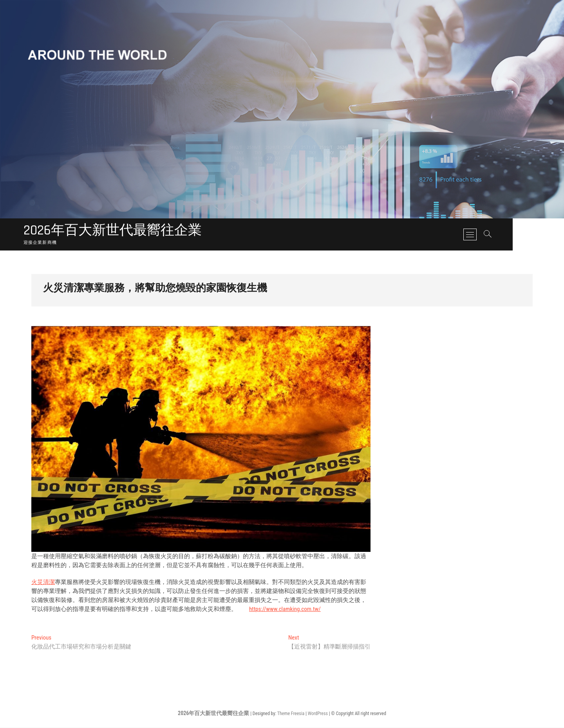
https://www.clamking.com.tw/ (285, 609)
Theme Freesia (291, 714)
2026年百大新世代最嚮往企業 (115, 231)
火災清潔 (43, 582)
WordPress (318, 714)
